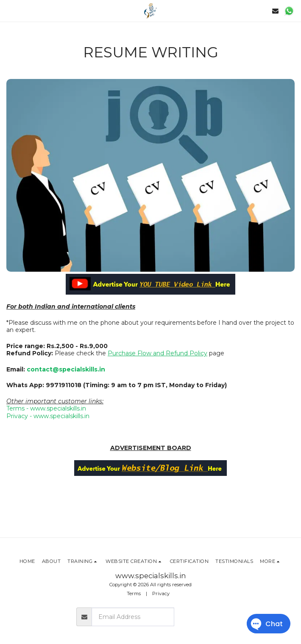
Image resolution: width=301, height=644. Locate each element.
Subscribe (199, 617)
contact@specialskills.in (66, 369)
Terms (134, 593)
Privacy (161, 593)
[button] (9, 11)
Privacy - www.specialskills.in (48, 416)
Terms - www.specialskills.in (46, 408)
